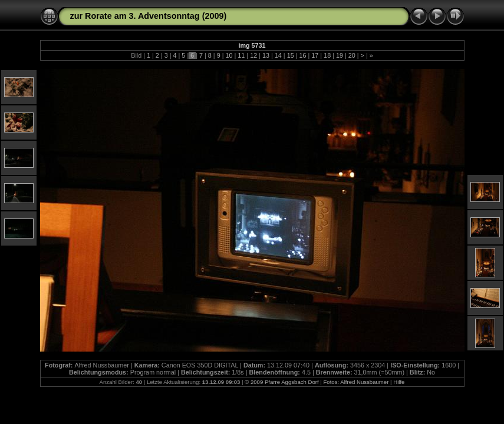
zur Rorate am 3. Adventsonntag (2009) (149, 16)
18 (327, 55)
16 (302, 55)
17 (315, 55)
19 (340, 55)
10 (229, 55)
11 (241, 55)
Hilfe (399, 382)
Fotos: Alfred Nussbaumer (356, 382)
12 (253, 55)
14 (278, 55)
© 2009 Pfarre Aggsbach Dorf (282, 382)
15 (291, 55)
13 (266, 55)
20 (352, 55)
